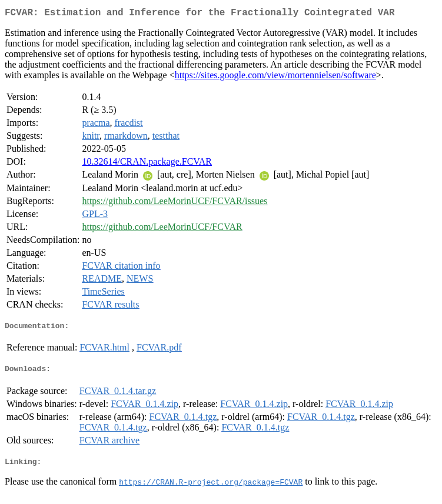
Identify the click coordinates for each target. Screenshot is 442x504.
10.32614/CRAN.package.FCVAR (147, 164)
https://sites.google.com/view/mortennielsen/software (275, 77)
